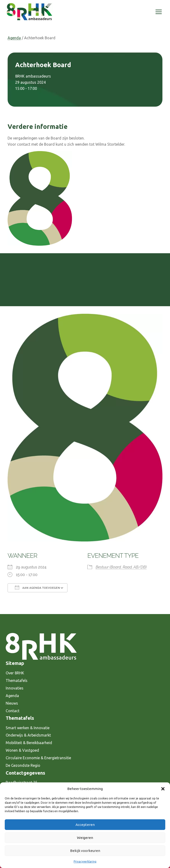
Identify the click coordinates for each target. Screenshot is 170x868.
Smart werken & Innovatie (28, 728)
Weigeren (85, 838)
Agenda (14, 38)
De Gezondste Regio (23, 765)
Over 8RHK (15, 673)
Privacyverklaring (85, 861)
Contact (13, 711)
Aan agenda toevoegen (38, 588)
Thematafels (17, 680)
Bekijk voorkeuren (85, 851)
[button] (163, 789)
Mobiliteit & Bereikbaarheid (29, 743)
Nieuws (12, 703)
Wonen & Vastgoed (22, 750)
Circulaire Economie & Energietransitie (38, 758)
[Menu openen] (159, 12)
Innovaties (15, 688)
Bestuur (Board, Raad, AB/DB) (121, 567)
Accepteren (85, 825)
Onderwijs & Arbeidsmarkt (28, 735)
